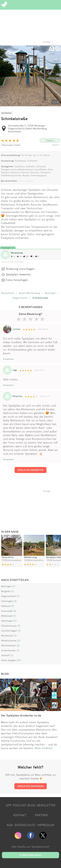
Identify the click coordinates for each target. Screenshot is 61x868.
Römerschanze (9, 640)
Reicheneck (7, 636)
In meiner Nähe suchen (30, 855)
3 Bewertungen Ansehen (11, 145)
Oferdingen (7, 621)
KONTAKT (20, 815)
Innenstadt (7, 611)
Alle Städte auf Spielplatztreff (31, 847)
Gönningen (7, 601)
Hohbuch (6, 606)
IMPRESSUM (46, 825)
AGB (10, 825)
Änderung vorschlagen (20, 269)
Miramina (17, 253)
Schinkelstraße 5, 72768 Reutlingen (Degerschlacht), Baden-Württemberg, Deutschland (28, 128)
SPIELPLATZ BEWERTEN (31, 470)
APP (9, 805)
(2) (15, 601)
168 (26, 256)
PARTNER (41, 815)
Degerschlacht (20, 298)
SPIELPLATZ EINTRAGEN (31, 786)
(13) (19, 660)
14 (13, 256)
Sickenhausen (9, 650)
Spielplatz (6, 113)
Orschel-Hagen (9, 631)
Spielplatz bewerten (18, 274)
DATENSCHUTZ (25, 825)
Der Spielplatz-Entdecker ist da (21, 715)
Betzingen (6, 586)
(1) (14, 586)
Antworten (8, 359)
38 (19, 256)
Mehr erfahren (44, 748)
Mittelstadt (7, 616)
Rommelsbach (9, 645)
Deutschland (8, 293)
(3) (15, 611)
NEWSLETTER (46, 805)
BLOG (32, 805)
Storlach (6, 655)
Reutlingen (50, 293)
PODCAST (19, 805)
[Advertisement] (32, 508)
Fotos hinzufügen (17, 280)
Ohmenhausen (9, 626)
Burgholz (6, 591)
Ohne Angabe (9, 660)
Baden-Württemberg (30, 293)
